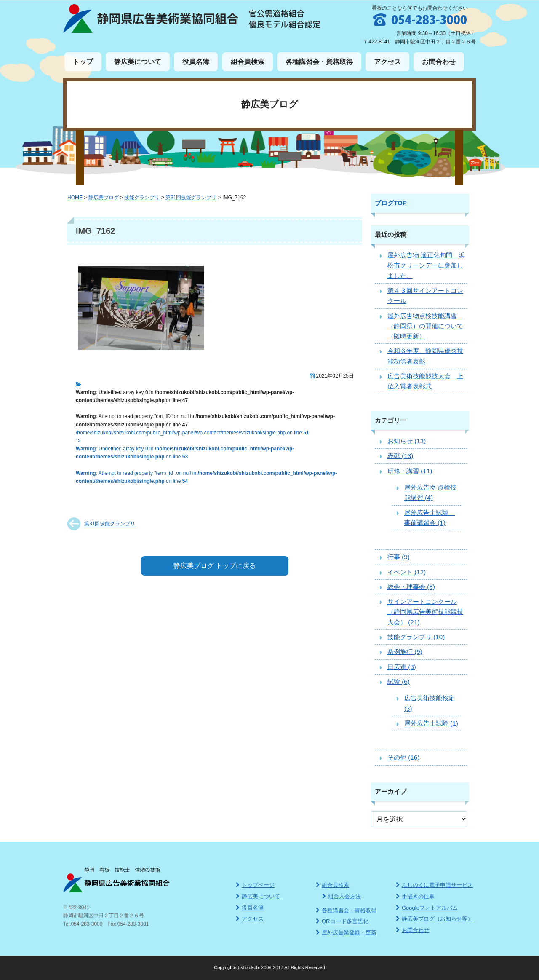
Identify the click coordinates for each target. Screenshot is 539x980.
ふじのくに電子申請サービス (434, 885)
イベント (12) (407, 572)
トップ (83, 62)
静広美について (138, 62)
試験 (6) (399, 681)
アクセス (387, 62)
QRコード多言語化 (342, 921)
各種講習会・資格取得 (319, 62)
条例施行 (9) (405, 652)
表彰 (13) (400, 456)
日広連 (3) (402, 667)
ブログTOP (391, 203)
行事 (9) (399, 557)
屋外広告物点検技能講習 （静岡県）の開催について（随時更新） (425, 326)
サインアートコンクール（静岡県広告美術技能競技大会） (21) (425, 612)
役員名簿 (196, 62)
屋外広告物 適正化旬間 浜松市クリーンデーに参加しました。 (426, 265)
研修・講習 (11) (410, 471)
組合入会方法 (342, 896)
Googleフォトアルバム (427, 908)
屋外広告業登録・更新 (346, 933)
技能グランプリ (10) (416, 637)
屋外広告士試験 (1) (431, 723)
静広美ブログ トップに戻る (215, 566)
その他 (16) (403, 757)
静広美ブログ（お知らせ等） (434, 919)
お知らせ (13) (407, 441)
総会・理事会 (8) (411, 587)
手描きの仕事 (415, 896)
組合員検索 (248, 62)
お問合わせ (439, 62)
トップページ (255, 885)
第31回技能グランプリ (110, 524)
